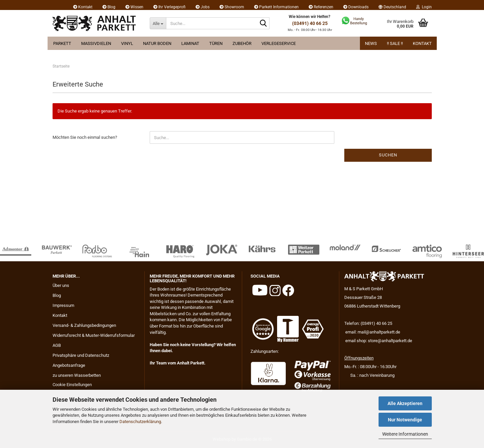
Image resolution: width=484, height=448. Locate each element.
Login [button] (424, 7)
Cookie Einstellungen (72, 385)
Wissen (134, 7)
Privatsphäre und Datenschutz (81, 355)
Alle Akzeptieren (405, 403)
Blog (109, 7)
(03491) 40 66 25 (310, 23)
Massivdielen (96, 43)
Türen (216, 43)
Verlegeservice (279, 43)
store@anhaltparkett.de (390, 341)
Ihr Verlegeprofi (169, 7)
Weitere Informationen (405, 434)
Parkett (62, 43)
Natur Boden (157, 43)
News (371, 43)
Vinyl (127, 43)
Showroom (232, 7)
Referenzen (321, 7)
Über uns (61, 285)
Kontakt (83, 7)
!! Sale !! (395, 43)
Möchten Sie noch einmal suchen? (85, 137)
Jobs (203, 7)
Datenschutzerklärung (140, 422)
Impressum (63, 305)
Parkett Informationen (276, 7)
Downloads (356, 7)
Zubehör (242, 43)
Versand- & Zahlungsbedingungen (84, 325)
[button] (392, 5)
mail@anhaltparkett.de (379, 332)
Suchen (388, 155)
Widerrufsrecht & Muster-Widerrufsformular (94, 335)
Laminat (190, 43)
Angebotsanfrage (69, 365)
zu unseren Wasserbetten (77, 375)
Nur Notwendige (405, 420)
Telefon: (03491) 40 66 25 (368, 323)
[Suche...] (158, 23)
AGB (57, 345)
